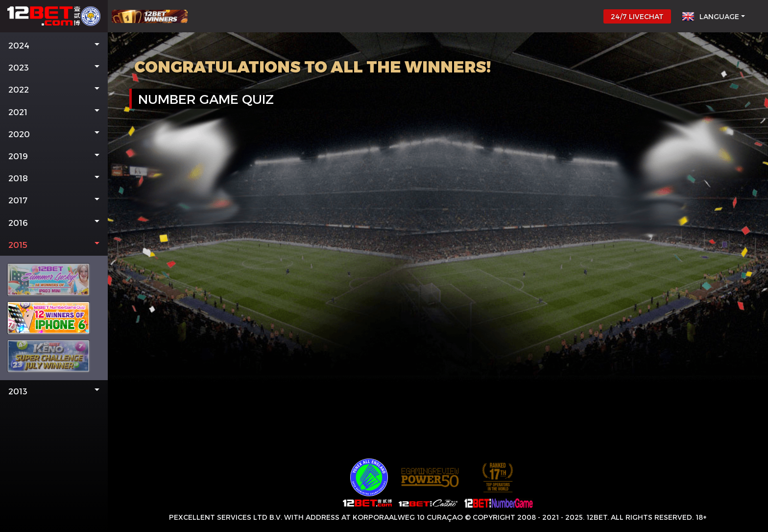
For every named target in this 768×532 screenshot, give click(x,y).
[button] (54, 45)
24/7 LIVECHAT (637, 16)
